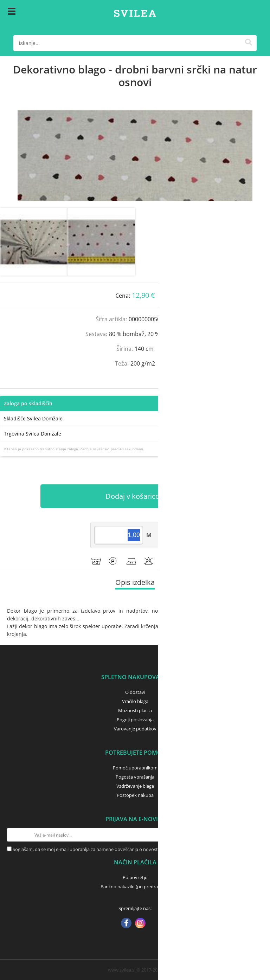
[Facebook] (126, 924)
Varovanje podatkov (135, 729)
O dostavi (135, 692)
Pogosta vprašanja (135, 777)
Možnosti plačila (135, 710)
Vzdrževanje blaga (135, 786)
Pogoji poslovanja (135, 720)
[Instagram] (140, 924)
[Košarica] (250, 12)
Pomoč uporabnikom (135, 768)
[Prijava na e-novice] (256, 835)
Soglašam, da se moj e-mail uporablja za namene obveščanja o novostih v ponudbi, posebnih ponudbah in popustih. (134, 849)
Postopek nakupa (135, 795)
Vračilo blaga (135, 701)
